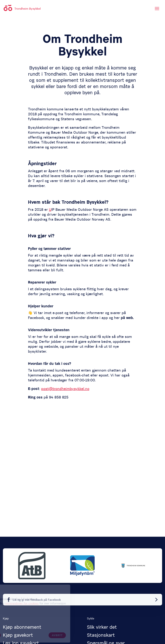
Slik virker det (102, 627)
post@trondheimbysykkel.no (65, 389)
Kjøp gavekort (18, 635)
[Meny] (157, 9)
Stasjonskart (101, 635)
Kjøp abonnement (22, 627)
